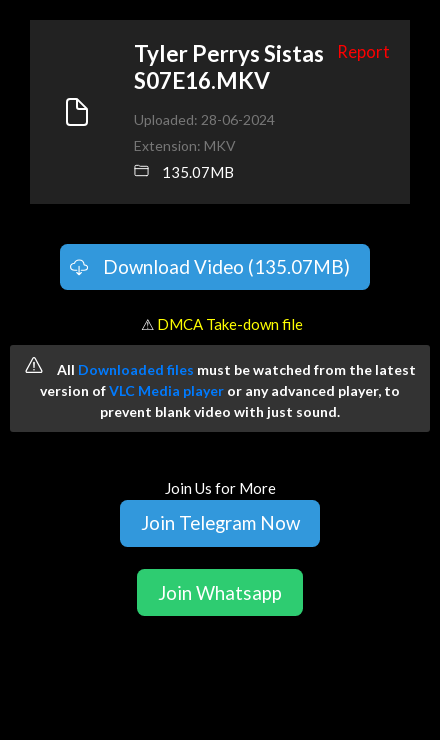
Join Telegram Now (220, 522)
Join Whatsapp (220, 592)
